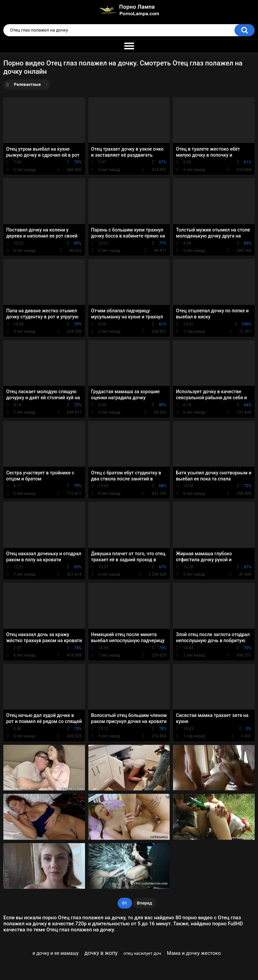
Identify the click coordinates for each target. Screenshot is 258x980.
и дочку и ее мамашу (56, 953)
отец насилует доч (142, 953)
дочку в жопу (101, 953)
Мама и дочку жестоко (194, 953)
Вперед (145, 903)
